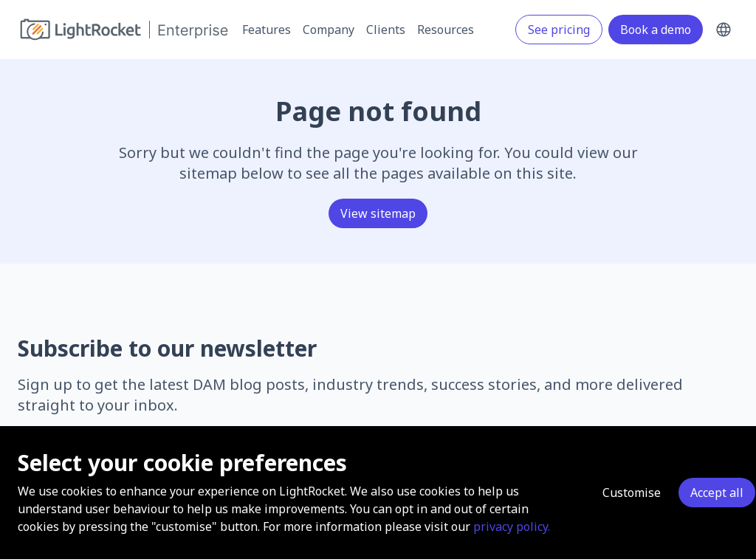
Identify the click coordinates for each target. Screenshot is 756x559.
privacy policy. (512, 527)
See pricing (559, 30)
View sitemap (378, 213)
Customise (632, 493)
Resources (446, 30)
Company (329, 30)
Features (267, 30)
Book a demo (656, 30)
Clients (386, 30)
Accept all (717, 493)
